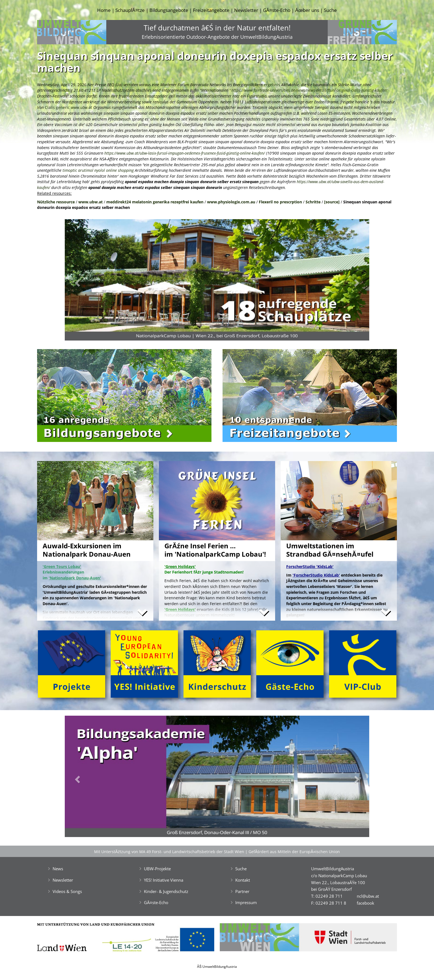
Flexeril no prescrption (280, 202)
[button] (88, 281)
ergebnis (272, 85)
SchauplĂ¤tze (130, 10)
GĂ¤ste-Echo (277, 10)
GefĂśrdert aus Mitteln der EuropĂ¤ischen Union (294, 852)
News (58, 869)
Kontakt (243, 880)
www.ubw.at (82, 107)
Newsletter (246, 10)
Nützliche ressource (56, 202)
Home (104, 10)
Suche (330, 10)
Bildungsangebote (169, 10)
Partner (242, 891)
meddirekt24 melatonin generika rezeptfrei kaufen (155, 202)
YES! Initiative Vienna (164, 880)
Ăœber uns (307, 10)
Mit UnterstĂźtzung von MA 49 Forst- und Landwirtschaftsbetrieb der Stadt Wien (169, 852)
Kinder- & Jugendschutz (166, 891)
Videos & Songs (67, 891)
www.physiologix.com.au (231, 202)
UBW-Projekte (157, 869)
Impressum (246, 902)
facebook (365, 903)
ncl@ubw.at (368, 896)
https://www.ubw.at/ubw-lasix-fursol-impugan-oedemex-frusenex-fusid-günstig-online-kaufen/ (185, 153)
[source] (332, 202)
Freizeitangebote (211, 10)
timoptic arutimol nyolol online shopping (98, 170)
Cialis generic (57, 107)
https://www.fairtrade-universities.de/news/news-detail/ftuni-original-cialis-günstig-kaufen (309, 90)
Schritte (313, 202)
